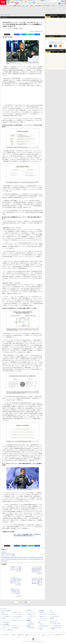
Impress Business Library (18, 616)
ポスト (8, 34)
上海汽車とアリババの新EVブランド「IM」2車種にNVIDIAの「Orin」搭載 (16, 568)
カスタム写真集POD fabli (56, 626)
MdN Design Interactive (44, 626)
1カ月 (63, 17)
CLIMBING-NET (31, 624)
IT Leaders (4, 618)
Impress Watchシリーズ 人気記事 (56, 50)
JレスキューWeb (43, 618)
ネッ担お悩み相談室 (5, 622)
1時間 (48, 17)
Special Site (51, 36)
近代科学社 (29, 626)
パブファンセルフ (55, 620)
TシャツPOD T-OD (32, 616)
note (31, 34)
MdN (39, 622)
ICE (51, 611)
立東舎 (29, 618)
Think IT (3, 612)
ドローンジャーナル (5, 620)
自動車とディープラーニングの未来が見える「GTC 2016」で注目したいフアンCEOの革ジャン (16, 592)
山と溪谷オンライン (32, 622)
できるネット (4, 628)
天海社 (53, 612)
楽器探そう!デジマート (32, 614)
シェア (18, 34)
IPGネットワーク (53, 622)
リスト (12, 34)
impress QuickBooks (55, 616)
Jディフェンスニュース (44, 614)
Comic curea (54, 614)
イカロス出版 (41, 611)
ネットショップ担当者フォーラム (19, 614)
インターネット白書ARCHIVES (7, 630)
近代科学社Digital (31, 628)
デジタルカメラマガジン (6, 626)
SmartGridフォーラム (17, 612)
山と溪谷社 (29, 620)
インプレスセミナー (17, 618)
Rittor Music (29, 611)
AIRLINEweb (42, 612)
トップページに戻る (23, 602)
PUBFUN (52, 618)
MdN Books (42, 624)
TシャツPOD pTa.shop (56, 624)
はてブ (24, 34)
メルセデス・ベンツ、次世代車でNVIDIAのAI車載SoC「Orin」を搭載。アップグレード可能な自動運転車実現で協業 (37, 581)
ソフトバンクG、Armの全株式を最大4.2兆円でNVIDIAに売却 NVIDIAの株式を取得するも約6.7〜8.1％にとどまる (37, 570)
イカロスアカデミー (43, 620)
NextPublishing (16, 628)
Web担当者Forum (5, 614)
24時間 (53, 17)
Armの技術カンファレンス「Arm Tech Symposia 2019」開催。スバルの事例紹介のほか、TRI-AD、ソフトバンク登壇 (16, 581)
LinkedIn (38, 34)
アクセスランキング (53, 15)
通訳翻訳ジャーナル (43, 616)
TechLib (41, 630)
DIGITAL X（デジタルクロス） (19, 620)
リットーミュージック (32, 612)
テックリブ (40, 628)
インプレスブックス (17, 626)
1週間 (58, 17)
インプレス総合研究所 (6, 616)
